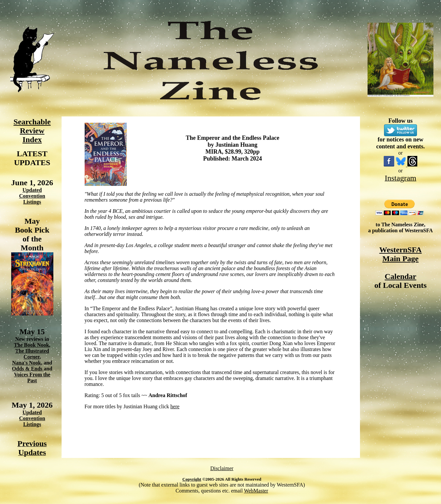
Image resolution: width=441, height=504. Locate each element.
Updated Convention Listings (32, 196)
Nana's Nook (27, 363)
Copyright (192, 479)
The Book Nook (31, 345)
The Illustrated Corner (32, 354)
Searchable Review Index (32, 131)
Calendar (400, 276)
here (175, 406)
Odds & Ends (28, 369)
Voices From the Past (32, 378)
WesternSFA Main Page (401, 254)
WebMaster (256, 491)
